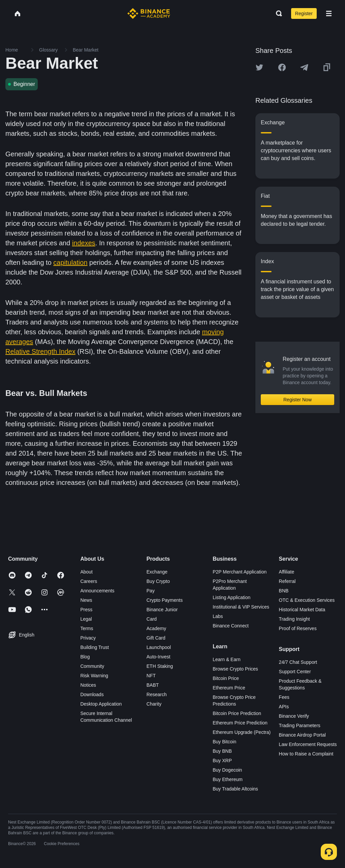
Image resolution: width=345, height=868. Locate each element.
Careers (89, 581)
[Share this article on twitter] (259, 67)
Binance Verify (294, 716)
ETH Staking (160, 666)
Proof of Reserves (298, 628)
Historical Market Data (302, 610)
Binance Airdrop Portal (302, 735)
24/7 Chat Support (298, 662)
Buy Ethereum (228, 779)
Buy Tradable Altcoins (235, 789)
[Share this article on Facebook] (282, 67)
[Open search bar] (277, 13)
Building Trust (95, 647)
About (86, 572)
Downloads (92, 694)
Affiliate (287, 572)
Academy (156, 628)
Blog (85, 657)
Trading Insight (294, 619)
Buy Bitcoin (224, 742)
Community (92, 666)
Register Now (297, 400)
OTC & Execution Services (307, 600)
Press (86, 610)
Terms (87, 628)
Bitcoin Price (226, 678)
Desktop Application (101, 704)
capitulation (70, 262)
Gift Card (156, 638)
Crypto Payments (165, 600)
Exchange (157, 572)
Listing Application (231, 597)
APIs (284, 707)
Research (157, 694)
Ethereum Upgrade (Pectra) (242, 732)
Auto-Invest (159, 657)
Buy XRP (222, 761)
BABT (153, 685)
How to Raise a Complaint (306, 754)
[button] (329, 13)
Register (304, 13)
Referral (287, 581)
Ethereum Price (229, 688)
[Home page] (149, 13)
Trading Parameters (300, 725)
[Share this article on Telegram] (304, 67)
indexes (84, 243)
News (86, 600)
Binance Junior (162, 610)
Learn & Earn (227, 659)
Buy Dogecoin (227, 770)
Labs (218, 616)
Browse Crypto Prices (235, 669)
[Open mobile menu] (329, 13)
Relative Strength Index (40, 351)
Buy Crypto (158, 581)
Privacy (88, 638)
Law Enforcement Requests (308, 744)
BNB (284, 591)
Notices (88, 685)
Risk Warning (94, 676)
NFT (151, 676)
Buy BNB (222, 751)
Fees (284, 697)
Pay (151, 591)
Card (152, 619)
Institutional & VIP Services (241, 607)
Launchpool (159, 647)
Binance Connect (231, 626)
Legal (86, 619)
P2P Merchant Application (240, 572)
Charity (154, 704)
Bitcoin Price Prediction (237, 713)
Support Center (295, 672)
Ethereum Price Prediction (240, 723)
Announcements (97, 591)
